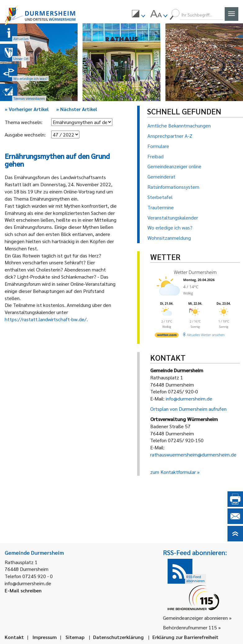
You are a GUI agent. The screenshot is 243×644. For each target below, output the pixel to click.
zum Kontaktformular (173, 472)
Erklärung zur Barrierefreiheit (185, 637)
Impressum (45, 637)
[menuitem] (138, 15)
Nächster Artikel (77, 109)
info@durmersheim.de (189, 398)
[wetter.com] (166, 334)
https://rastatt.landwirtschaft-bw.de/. (46, 319)
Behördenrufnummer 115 (190, 627)
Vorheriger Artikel (27, 109)
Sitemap (75, 637)
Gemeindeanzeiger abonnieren (195, 618)
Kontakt (14, 637)
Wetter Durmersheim (194, 272)
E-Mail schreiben (23, 590)
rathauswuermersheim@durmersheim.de (193, 454)
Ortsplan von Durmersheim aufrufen (188, 409)
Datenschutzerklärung (118, 637)
